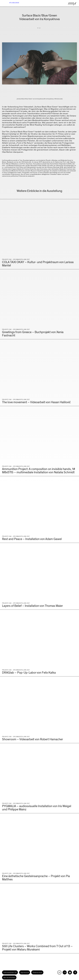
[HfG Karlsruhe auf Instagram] (70, 972)
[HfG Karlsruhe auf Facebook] (75, 972)
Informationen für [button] (10, 972)
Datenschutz (37, 972)
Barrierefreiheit (9, 978)
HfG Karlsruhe (14, 3)
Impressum (25, 972)
